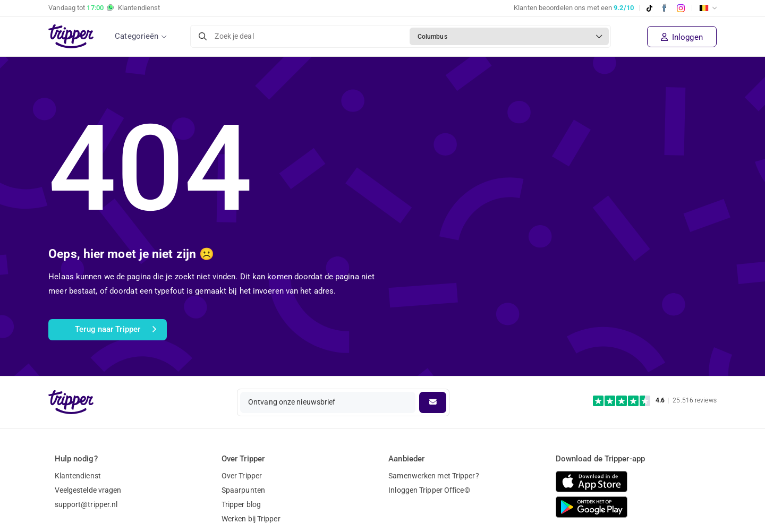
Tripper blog (241, 504)
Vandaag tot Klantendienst (104, 8)
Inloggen (682, 37)
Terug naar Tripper (116, 330)
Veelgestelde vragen (88, 490)
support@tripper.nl (86, 504)
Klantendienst (78, 476)
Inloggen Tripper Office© (429, 490)
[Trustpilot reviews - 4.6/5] (655, 401)
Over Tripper (242, 476)
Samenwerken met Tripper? (433, 476)
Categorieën (137, 36)
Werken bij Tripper (251, 519)
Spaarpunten (243, 490)
